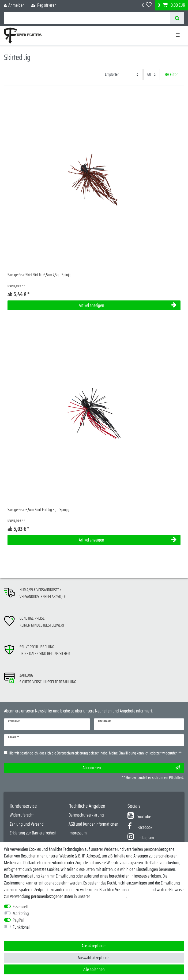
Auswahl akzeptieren (94, 958)
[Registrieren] (44, 5)
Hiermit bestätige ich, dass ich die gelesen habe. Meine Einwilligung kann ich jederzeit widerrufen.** (95, 753)
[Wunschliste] (147, 5)
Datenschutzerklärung (86, 815)
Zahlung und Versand (27, 824)
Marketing (21, 914)
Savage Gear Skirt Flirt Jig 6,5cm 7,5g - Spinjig (40, 275)
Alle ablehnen (94, 969)
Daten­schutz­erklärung (108, 896)
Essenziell (20, 907)
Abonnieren (131, 768)
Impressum (78, 833)
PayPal (18, 920)
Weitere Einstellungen (21, 934)
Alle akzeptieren (94, 946)
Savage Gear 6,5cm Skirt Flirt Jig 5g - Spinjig (38, 510)
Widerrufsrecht (22, 815)
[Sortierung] (122, 75)
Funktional (21, 927)
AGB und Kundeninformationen (93, 824)
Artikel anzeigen (128, 305)
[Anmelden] (14, 5)
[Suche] (177, 18)
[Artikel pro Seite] (152, 75)
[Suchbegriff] (87, 18)
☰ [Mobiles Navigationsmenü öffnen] (178, 35)
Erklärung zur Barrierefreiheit (33, 833)
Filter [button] (172, 74)
